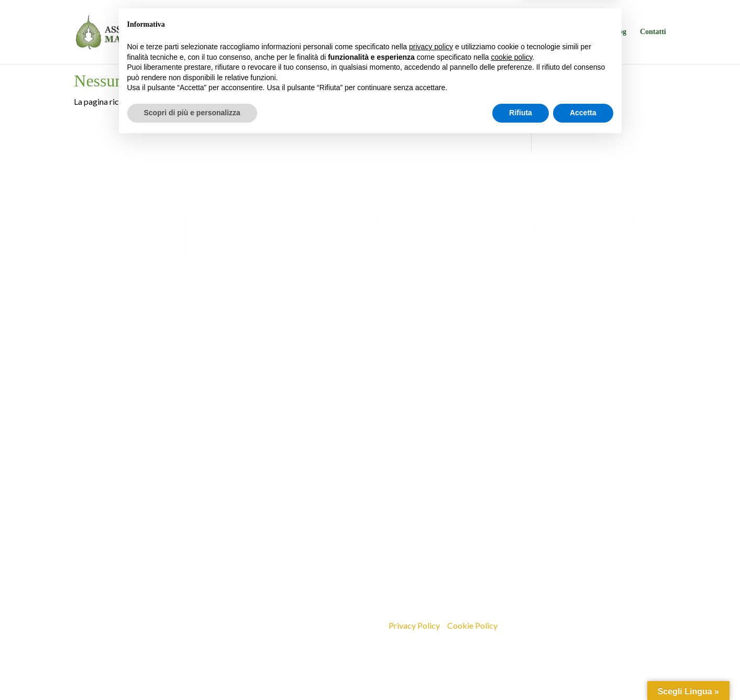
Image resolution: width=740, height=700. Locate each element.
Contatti (653, 32)
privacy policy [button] (431, 605)
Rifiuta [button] (521, 671)
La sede (493, 32)
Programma (448, 32)
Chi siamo (389, 32)
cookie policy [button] (511, 616)
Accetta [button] (583, 671)
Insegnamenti (539, 32)
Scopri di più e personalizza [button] (192, 671)
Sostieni (586, 32)
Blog (619, 32)
